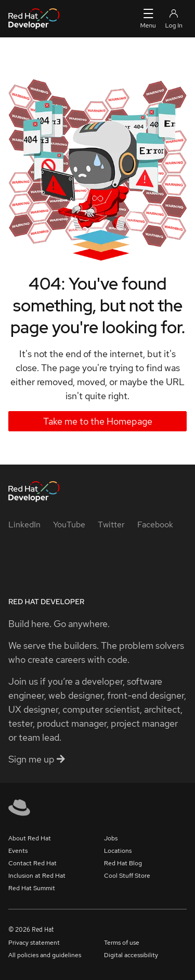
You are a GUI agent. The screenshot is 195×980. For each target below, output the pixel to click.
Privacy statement (34, 943)
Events (18, 851)
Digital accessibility (131, 955)
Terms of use (122, 943)
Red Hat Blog (123, 863)
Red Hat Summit (32, 888)
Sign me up (37, 759)
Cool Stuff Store (127, 876)
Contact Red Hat (32, 863)
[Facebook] (155, 525)
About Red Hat (30, 838)
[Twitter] (111, 525)
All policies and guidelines (45, 955)
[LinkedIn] (24, 525)
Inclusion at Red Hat (37, 876)
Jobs (111, 838)
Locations (118, 851)
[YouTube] (69, 525)
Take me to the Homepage (98, 421)
